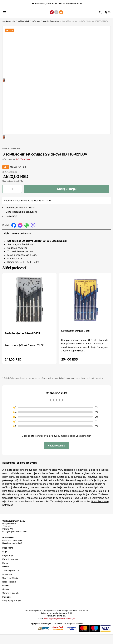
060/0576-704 (76, 3)
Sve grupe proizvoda (12, 610)
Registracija (8, 565)
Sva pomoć (7, 584)
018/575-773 (40, 3)
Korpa (5, 572)
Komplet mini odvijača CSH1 (75, 340)
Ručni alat (36, 21)
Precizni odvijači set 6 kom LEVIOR (22, 343)
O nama (6, 598)
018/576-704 (51, 3)
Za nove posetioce (11, 580)
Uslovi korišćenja (10, 587)
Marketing (7, 606)
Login (5, 561)
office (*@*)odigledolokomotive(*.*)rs (59, 628)
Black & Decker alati (11, 158)
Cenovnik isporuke (11, 602)
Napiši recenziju (56, 455)
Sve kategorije (8, 21)
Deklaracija (11, 225)
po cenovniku (29, 221)
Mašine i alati (23, 21)
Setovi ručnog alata (51, 21)
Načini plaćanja (9, 591)
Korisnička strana (10, 569)
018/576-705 (63, 3)
